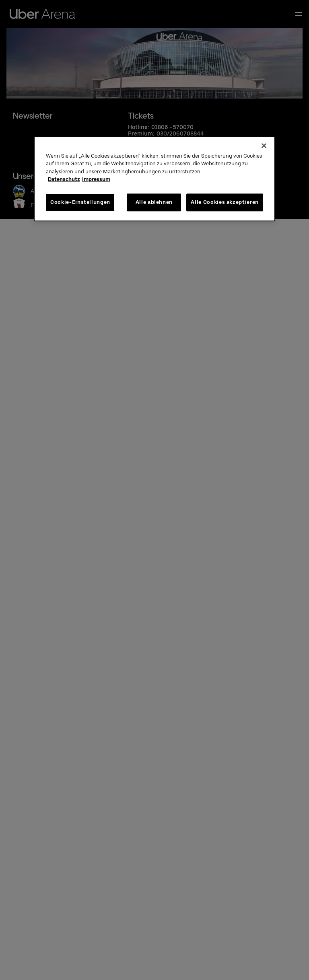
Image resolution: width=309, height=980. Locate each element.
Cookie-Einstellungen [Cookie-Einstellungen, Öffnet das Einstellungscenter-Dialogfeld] (80, 202)
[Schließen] (264, 146)
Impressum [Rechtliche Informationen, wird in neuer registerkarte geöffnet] (96, 179)
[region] (154, 179)
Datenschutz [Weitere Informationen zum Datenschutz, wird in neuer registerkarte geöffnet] (64, 179)
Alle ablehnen (154, 202)
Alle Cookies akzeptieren (225, 202)
